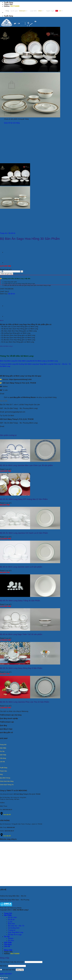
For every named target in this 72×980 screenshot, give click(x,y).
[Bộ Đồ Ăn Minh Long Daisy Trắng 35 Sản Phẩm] (30, 596)
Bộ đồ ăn (12, 233)
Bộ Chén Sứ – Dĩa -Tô (16, 926)
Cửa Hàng (8, 944)
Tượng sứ (12, 930)
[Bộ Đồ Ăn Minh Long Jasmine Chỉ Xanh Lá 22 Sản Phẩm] (30, 529)
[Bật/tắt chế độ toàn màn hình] (3, 978)
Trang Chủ (8, 913)
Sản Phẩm (8, 915)
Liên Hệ (7, 946)
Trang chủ (4, 233)
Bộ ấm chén (12, 917)
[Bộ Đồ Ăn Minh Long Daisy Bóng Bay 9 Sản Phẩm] (30, 664)
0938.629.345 (11, 827)
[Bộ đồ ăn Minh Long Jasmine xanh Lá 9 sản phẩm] (30, 563)
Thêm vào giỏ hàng (7, 274)
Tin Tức (7, 937)
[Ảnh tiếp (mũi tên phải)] (3, 980)
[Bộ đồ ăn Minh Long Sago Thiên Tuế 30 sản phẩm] (30, 630)
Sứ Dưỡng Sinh (14, 928)
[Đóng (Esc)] (7, 978)
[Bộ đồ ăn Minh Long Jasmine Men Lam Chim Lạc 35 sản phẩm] (30, 461)
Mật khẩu (4, 966)
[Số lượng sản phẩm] (11, 271)
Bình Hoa (11, 924)
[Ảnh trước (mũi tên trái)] (1, 980)
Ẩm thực (11, 940)
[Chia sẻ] (5, 978)
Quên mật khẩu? (6, 974)
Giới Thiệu (8, 942)
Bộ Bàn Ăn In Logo (15, 935)
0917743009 (15, 6)
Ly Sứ (10, 922)
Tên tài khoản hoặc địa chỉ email (12, 962)
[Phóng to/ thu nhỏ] (1, 978)
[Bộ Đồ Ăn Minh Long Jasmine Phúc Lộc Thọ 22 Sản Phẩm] (30, 698)
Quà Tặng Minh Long (16, 932)
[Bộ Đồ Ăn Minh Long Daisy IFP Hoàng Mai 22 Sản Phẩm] (15, 495)
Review (11, 938)
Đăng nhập (20, 970)
